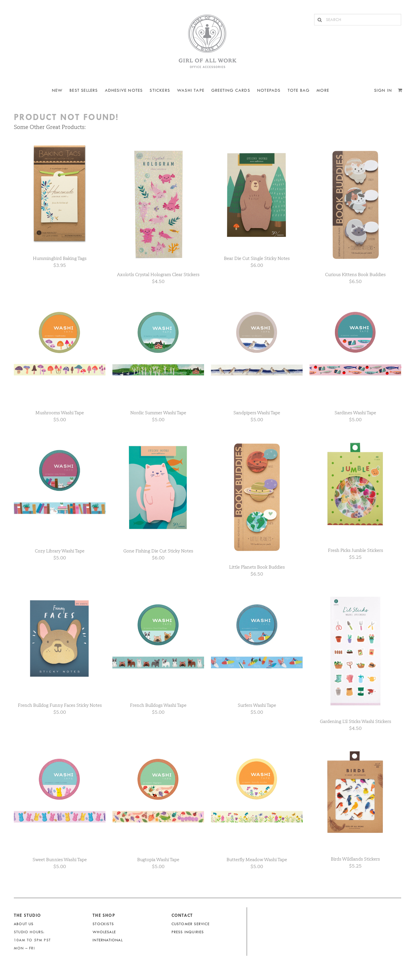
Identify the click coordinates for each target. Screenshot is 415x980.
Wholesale (104, 932)
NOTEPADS (269, 90)
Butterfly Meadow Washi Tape (257, 860)
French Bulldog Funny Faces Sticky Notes (60, 705)
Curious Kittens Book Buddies (355, 274)
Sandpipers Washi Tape (257, 413)
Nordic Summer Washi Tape (158, 413)
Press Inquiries (188, 932)
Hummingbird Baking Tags (60, 258)
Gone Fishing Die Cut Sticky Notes (158, 551)
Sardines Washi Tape (355, 413)
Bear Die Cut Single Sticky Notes (257, 258)
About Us (24, 924)
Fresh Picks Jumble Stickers (355, 550)
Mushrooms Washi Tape (60, 413)
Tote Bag (299, 90)
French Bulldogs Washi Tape (158, 705)
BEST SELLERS (84, 90)
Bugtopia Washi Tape (158, 860)
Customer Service (190, 924)
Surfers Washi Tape (257, 705)
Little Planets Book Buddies (257, 567)
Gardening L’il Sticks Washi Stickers (355, 721)
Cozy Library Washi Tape (60, 551)
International (108, 940)
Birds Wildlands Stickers (355, 859)
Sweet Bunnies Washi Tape (60, 860)
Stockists (103, 924)
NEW (57, 90)
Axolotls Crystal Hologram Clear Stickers (158, 274)
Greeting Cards (231, 90)
